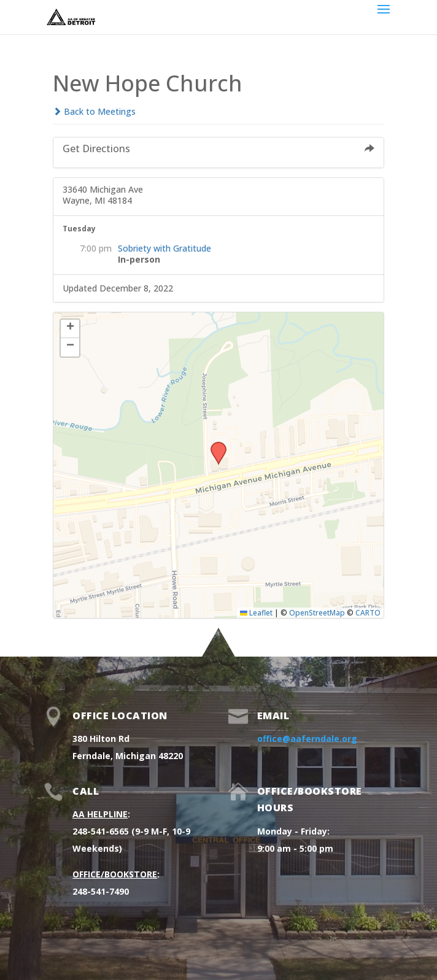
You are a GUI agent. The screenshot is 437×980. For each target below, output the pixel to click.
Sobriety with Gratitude (164, 248)
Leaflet (256, 612)
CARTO (368, 612)
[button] (214, 446)
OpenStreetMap (317, 612)
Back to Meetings (94, 111)
